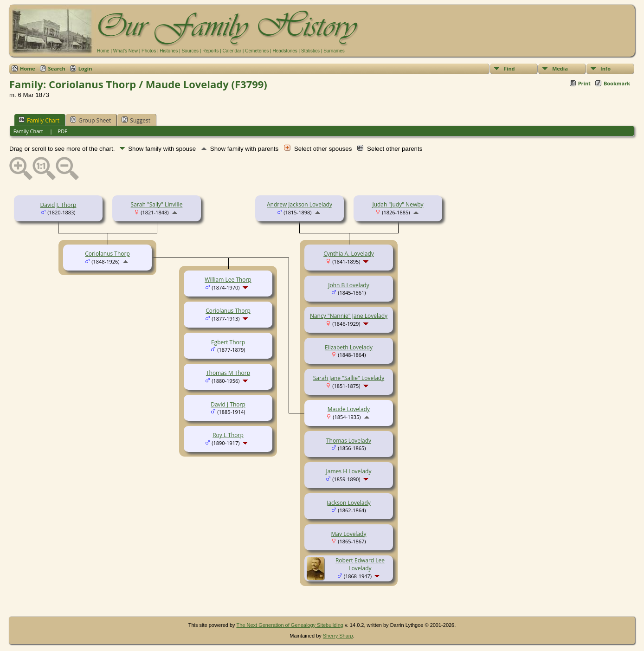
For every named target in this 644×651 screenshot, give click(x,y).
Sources (190, 51)
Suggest (136, 120)
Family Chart (39, 120)
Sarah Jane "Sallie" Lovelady (349, 378)
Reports (210, 51)
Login (85, 68)
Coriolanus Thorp (107, 254)
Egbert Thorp (228, 342)
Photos (149, 51)
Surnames (334, 51)
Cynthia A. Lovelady (349, 254)
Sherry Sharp (338, 636)
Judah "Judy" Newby (398, 204)
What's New (126, 51)
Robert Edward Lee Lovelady (360, 564)
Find (509, 68)
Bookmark (617, 83)
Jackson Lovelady (349, 503)
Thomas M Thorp (228, 373)
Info (605, 68)
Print (584, 83)
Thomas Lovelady (349, 441)
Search (57, 68)
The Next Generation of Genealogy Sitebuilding (290, 625)
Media (560, 68)
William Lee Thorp (228, 280)
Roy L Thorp (228, 435)
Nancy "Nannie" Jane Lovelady (349, 316)
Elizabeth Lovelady (349, 347)
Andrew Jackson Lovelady (299, 204)
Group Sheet (90, 120)
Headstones (285, 51)
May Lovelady (349, 534)
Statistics (310, 51)
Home (103, 51)
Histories (169, 51)
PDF (63, 131)
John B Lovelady (348, 285)
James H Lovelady (349, 471)
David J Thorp (228, 404)
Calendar (232, 51)
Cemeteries (257, 51)
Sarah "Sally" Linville (157, 204)
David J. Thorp (58, 205)
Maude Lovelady (349, 409)
